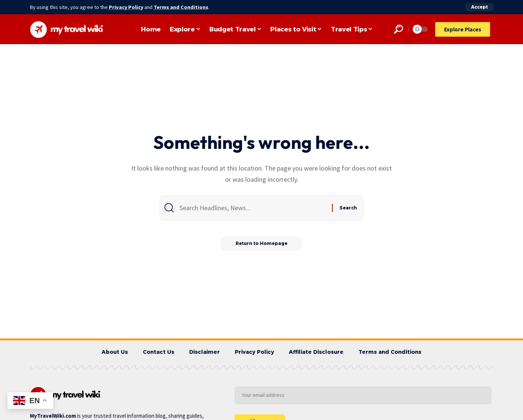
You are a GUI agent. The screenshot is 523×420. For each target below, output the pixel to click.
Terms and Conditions (182, 7)
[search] (399, 29)
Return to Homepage (261, 243)
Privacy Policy (126, 7)
